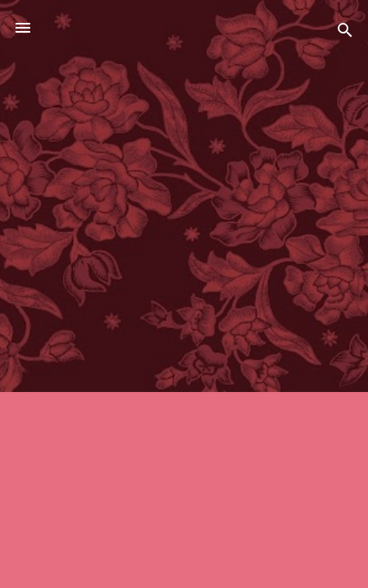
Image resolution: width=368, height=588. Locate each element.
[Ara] (345, 33)
